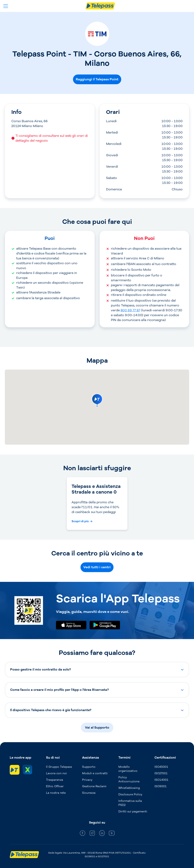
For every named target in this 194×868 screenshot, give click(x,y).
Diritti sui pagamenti (133, 811)
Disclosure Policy (130, 794)
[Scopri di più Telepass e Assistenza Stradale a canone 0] (82, 521)
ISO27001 (161, 773)
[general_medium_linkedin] (102, 834)
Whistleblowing (129, 788)
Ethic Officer (55, 786)
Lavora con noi (56, 773)
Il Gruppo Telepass (59, 767)
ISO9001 (161, 786)
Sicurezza (89, 793)
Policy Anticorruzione (129, 779)
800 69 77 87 (130, 310)
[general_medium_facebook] (83, 834)
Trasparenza (55, 780)
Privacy (87, 780)
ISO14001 (161, 780)
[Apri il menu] (6, 6)
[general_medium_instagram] (92, 834)
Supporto (89, 767)
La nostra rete (56, 793)
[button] (97, 670)
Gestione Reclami (94, 786)
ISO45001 (161, 767)
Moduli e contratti (95, 773)
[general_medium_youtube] (112, 834)
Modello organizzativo (128, 769)
